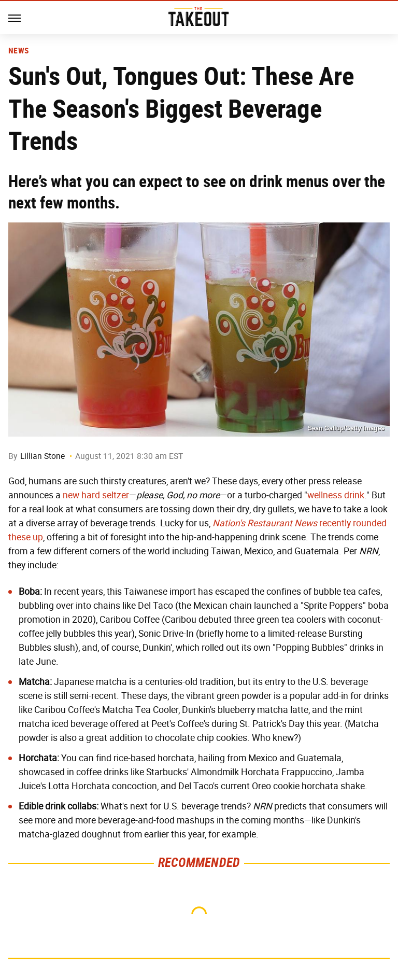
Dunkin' (157, 648)
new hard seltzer (96, 495)
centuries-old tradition (189, 682)
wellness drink (336, 495)
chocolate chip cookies (201, 738)
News (18, 51)
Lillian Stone (42, 456)
